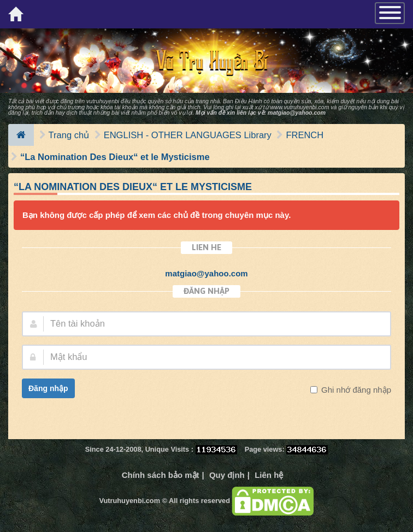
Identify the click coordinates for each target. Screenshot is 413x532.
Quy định (227, 475)
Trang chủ (69, 135)
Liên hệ (269, 475)
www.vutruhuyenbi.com (299, 107)
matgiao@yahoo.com (297, 113)
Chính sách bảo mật (161, 475)
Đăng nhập (48, 388)
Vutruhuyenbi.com (130, 501)
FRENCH (305, 135)
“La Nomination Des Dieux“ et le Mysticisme (115, 157)
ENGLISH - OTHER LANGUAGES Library (188, 135)
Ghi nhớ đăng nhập (355, 390)
